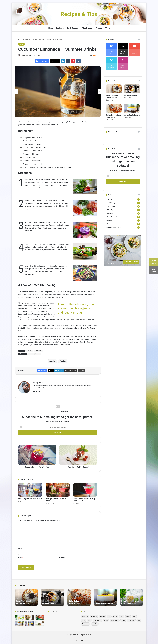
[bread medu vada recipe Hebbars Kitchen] (30, 616)
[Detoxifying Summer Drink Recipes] (30, 489)
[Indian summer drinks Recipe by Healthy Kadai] (85, 489)
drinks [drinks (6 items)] (128, 616)
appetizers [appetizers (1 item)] (85, 616)
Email (21, 556)
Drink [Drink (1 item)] (122, 616)
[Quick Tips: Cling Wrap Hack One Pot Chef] (19, 616)
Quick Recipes (72, 28)
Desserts (110, 213)
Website (62, 556)
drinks (53, 361)
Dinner (110, 220)
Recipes (59, 28)
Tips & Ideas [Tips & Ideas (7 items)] (85, 623)
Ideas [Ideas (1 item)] (83, 619)
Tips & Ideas (87, 28)
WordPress (38, 351)
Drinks (35, 39)
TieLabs (29, 351)
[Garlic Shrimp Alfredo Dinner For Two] (114, 109)
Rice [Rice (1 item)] (139, 619)
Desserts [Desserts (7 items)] (102, 616)
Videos (99, 28)
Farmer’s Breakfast (130, 95)
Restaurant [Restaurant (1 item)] (131, 619)
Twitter (31, 354)
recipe (63, 361)
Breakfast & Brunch (114, 217)
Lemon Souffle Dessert (132, 115)
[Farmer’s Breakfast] (132, 89)
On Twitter (54, 610)
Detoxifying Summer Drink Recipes (30, 498)
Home (51, 28)
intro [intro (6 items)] (89, 619)
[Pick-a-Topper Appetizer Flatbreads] (40, 622)
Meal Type (28, 39)
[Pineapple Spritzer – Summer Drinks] (58, 489)
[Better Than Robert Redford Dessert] (114, 89)
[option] (58, 92)
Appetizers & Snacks (114, 227)
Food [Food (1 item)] (134, 616)
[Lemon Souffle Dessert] (132, 109)
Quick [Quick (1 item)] (106, 619)
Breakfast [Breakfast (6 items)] (94, 616)
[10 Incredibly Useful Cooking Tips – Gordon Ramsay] (40, 616)
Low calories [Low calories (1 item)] (97, 619)
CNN (38, 354)
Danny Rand (26, 55)
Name (21, 547)
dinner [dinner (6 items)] (115, 616)
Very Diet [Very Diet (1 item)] (95, 623)
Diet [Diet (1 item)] (109, 616)
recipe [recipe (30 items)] (123, 619)
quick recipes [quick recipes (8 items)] (115, 619)
